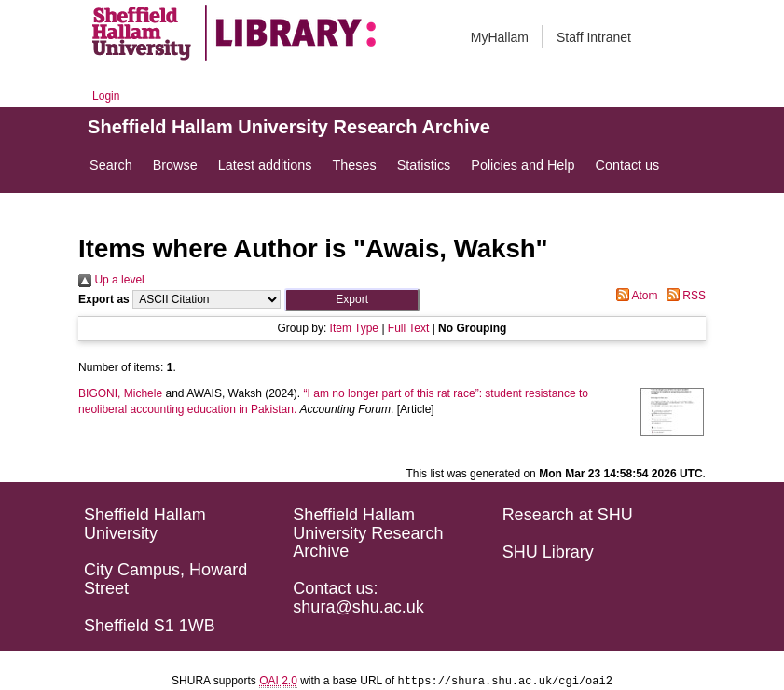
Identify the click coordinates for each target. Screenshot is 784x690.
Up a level (111, 280)
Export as (104, 299)
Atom (634, 296)
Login (106, 96)
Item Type (354, 328)
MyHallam (500, 37)
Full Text (408, 328)
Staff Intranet (594, 37)
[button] (352, 300)
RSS (683, 296)
